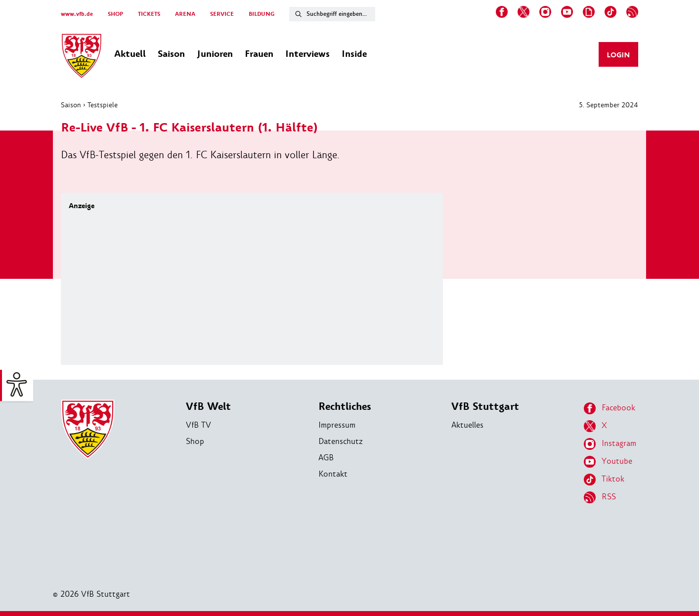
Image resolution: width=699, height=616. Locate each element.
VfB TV (198, 425)
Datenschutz (341, 441)
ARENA (185, 14)
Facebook (610, 408)
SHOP (115, 14)
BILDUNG (262, 14)
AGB (326, 458)
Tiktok (604, 480)
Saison (71, 105)
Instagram (610, 444)
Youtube (608, 462)
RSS (600, 497)
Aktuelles (467, 425)
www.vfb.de (77, 14)
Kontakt (333, 474)
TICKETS (149, 14)
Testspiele (103, 105)
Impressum (337, 425)
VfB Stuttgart (485, 407)
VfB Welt (208, 407)
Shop (195, 441)
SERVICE (222, 14)
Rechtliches (345, 407)
